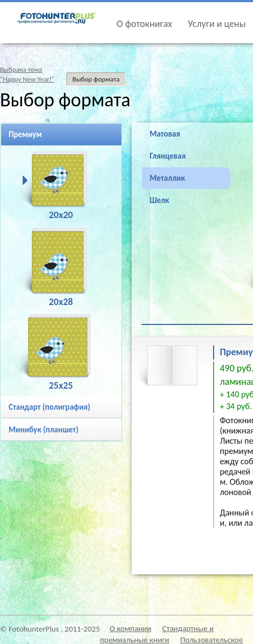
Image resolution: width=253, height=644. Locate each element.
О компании (130, 628)
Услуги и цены (217, 24)
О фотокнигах (144, 24)
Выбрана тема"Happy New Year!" (27, 74)
